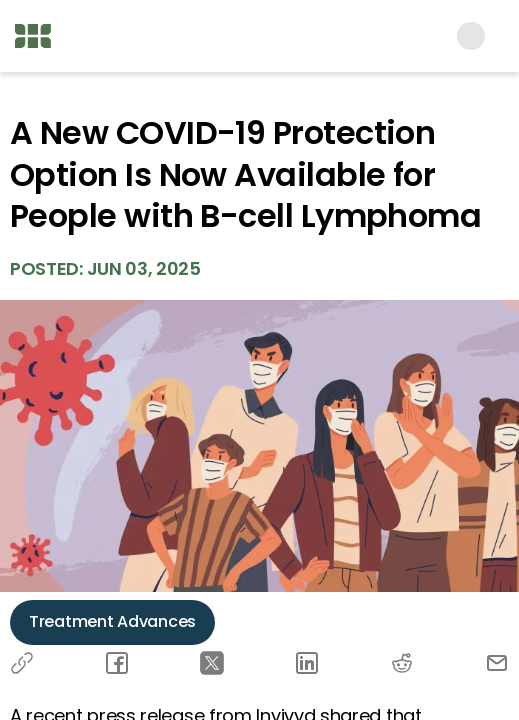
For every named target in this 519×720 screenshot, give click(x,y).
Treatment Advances (112, 621)
